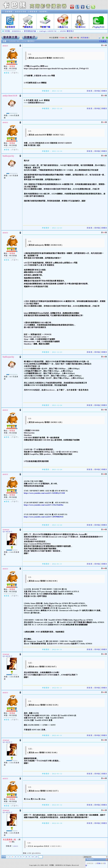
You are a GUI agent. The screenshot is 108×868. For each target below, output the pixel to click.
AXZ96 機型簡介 (67, 31)
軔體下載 (45, 26)
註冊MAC (80, 26)
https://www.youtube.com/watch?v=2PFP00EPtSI (44, 517)
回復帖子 (30, 37)
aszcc (16, 846)
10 (33, 857)
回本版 (97, 91)
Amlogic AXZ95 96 (48, 31)
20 (37, 857)
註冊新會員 (33, 12)
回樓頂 (104, 91)
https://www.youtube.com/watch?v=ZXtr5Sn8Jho (44, 505)
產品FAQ (63, 26)
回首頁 (90, 91)
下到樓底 (103, 41)
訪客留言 (10, 26)
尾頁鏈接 (85, 38)
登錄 (75, 87)
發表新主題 (10, 37)
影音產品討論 (30, 31)
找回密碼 (43, 12)
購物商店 (28, 26)
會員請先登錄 (21, 12)
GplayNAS (98, 26)
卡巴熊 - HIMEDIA (13, 31)
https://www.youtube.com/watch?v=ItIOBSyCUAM (44, 493)
